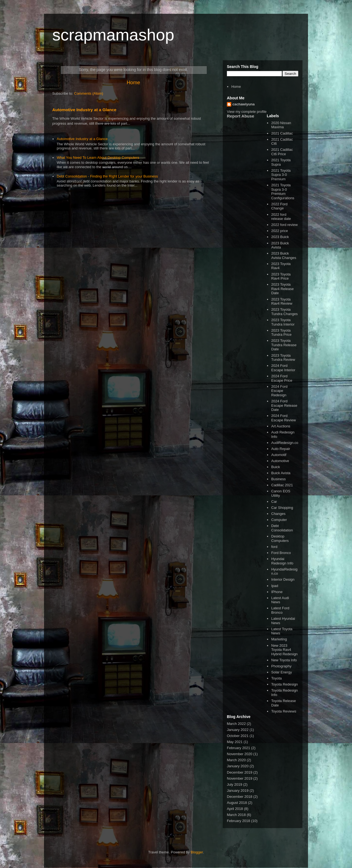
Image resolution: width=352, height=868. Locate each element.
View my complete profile (247, 112)
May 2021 (235, 742)
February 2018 (239, 821)
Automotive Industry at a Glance (84, 110)
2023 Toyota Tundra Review (283, 358)
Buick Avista (281, 473)
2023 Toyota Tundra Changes (284, 312)
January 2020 (238, 766)
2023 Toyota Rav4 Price (281, 276)
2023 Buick (280, 237)
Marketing (279, 639)
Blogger (197, 852)
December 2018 (240, 797)
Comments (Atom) (89, 93)
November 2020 (240, 754)
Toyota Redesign (284, 684)
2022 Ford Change (279, 206)
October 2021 (238, 736)
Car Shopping (282, 508)
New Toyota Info (284, 660)
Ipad (275, 586)
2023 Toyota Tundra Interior (283, 322)
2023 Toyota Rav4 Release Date (282, 289)
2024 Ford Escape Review (284, 418)
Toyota (276, 678)
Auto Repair (281, 449)
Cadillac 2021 (282, 485)
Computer (279, 520)
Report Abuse (240, 116)
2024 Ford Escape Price (282, 378)
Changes (278, 514)
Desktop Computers (280, 538)
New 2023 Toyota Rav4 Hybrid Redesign (284, 650)
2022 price (280, 231)
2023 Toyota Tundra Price (281, 333)
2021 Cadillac (282, 133)
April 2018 (235, 809)
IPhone (277, 592)
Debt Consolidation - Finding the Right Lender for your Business (107, 176)
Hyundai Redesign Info (282, 561)
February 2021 (239, 748)
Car (274, 502)
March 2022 (236, 724)
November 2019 (240, 778)
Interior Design (283, 579)
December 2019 (240, 772)
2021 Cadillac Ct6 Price (282, 152)
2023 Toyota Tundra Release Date (284, 345)
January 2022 (238, 730)
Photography (281, 666)
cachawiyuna (244, 104)
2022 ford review (284, 225)
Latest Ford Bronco (280, 610)
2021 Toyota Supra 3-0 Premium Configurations (283, 192)
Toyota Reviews (284, 711)
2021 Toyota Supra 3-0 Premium (281, 175)
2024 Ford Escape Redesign (279, 391)
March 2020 (236, 760)
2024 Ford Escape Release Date (284, 405)
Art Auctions (281, 426)
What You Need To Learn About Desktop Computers (98, 158)
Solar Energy (281, 672)
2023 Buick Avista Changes (284, 256)
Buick (276, 467)
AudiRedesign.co (285, 443)
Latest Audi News (280, 600)
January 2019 (238, 791)
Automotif (279, 455)
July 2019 (235, 784)
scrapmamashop (113, 35)
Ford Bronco (281, 553)
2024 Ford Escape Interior (283, 368)
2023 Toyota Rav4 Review (282, 301)
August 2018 (237, 803)
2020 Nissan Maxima (281, 125)
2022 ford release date (281, 217)
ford (274, 547)
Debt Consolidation (282, 528)
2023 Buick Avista (280, 245)
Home (134, 83)
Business (278, 479)
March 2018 (236, 815)
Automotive (280, 461)
